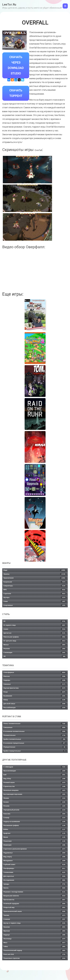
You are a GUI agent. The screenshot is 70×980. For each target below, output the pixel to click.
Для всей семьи (35, 704)
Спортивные (35, 605)
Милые (35, 645)
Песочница (35, 939)
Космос (35, 802)
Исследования (35, 880)
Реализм (35, 649)
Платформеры (35, 868)
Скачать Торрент (16, 93)
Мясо (35, 943)
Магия (35, 837)
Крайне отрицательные (35, 751)
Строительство (35, 786)
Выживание (35, 696)
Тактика (35, 915)
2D (35, 621)
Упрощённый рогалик (35, 810)
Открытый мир (35, 908)
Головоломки (35, 872)
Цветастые (35, 633)
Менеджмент (35, 861)
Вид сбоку (35, 779)
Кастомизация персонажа (35, 794)
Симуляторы (35, 586)
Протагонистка (35, 900)
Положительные (35, 735)
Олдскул (35, 935)
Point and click (35, 954)
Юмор (35, 700)
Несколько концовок (35, 790)
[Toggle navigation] (65, 6)
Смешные (35, 684)
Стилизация (35, 653)
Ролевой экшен (35, 783)
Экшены (35, 574)
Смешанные (35, 727)
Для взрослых (35, 876)
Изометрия (35, 845)
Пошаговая (35, 841)
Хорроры (35, 680)
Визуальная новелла (35, 896)
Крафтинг (35, 833)
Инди (35, 570)
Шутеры (35, 598)
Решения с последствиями (35, 892)
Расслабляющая (35, 708)
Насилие (35, 927)
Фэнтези (35, 676)
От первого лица (35, 625)
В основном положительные (35, 731)
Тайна (35, 947)
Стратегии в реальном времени (35, 849)
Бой (35, 775)
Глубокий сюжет (35, 865)
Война (35, 829)
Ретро (35, 692)
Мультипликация (35, 771)
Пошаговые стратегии (35, 958)
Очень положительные (35, 724)
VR (35, 656)
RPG (35, 590)
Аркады (35, 884)
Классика (35, 814)
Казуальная (35, 582)
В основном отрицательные (35, 743)
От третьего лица (35, 641)
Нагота (35, 888)
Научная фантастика (35, 688)
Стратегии (35, 594)
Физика (35, 798)
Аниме (35, 629)
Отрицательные (35, 747)
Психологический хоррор (35, 950)
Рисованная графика (35, 825)
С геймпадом (35, 767)
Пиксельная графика (35, 637)
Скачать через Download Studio (16, 65)
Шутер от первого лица (35, 923)
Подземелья (35, 853)
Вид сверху (35, 857)
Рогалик (35, 806)
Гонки (35, 601)
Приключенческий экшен (35, 911)
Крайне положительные (35, 739)
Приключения (35, 578)
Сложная (35, 919)
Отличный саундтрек (35, 904)
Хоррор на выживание (35, 822)
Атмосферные (35, 672)
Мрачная (35, 931)
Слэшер (35, 818)
